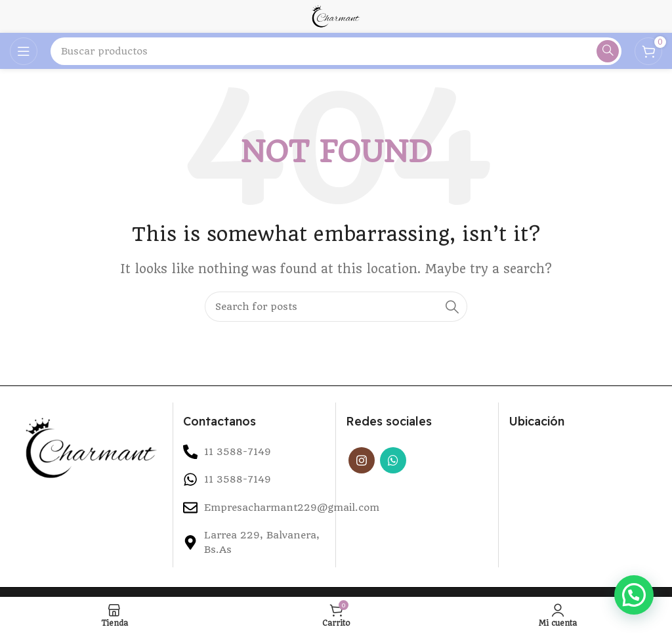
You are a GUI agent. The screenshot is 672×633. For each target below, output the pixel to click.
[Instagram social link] (362, 460)
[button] (634, 595)
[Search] (336, 51)
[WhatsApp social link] (393, 460)
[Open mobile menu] (24, 51)
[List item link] (254, 479)
